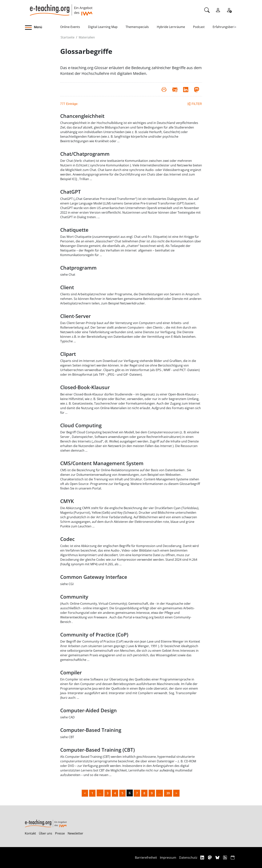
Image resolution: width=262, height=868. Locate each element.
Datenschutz (188, 858)
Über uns (46, 833)
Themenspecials (137, 27)
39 (168, 793)
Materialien (87, 37)
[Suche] (207, 10)
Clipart (68, 354)
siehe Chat (68, 275)
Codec (67, 539)
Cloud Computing (81, 425)
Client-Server (75, 316)
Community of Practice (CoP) (94, 635)
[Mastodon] (210, 857)
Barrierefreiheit (146, 858)
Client (67, 287)
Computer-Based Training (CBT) (97, 750)
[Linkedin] (203, 857)
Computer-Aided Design (89, 710)
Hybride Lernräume (171, 27)
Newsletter (75, 833)
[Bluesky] (218, 857)
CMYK (67, 501)
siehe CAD (67, 717)
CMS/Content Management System (102, 463)
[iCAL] (233, 857)
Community (74, 597)
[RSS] (226, 857)
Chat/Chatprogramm (85, 154)
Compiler (71, 673)
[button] (42, 28)
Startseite (68, 37)
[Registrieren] (229, 10)
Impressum (168, 858)
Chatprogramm (78, 268)
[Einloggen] (218, 10)
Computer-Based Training (91, 730)
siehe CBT (67, 737)
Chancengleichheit (82, 116)
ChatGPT (71, 192)
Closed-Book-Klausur (85, 387)
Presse (60, 833)
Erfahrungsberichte (227, 27)
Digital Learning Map (103, 27)
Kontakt (30, 833)
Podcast (199, 27)
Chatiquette (74, 230)
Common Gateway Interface (94, 577)
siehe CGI (67, 584)
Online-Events (70, 27)
